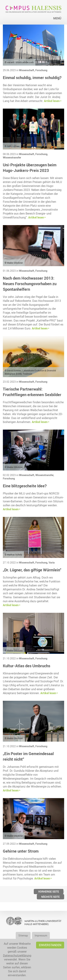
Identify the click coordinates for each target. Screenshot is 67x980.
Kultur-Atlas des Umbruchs (27, 666)
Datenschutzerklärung (17, 955)
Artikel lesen (52, 101)
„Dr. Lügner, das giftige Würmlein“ (32, 570)
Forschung (41, 70)
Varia (52, 562)
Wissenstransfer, (45, 475)
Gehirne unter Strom (21, 851)
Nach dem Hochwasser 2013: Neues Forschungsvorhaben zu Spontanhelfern (30, 284)
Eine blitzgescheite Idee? (25, 486)
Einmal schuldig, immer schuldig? (32, 78)
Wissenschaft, (27, 70)
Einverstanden (50, 945)
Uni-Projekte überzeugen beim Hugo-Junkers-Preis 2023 (30, 168)
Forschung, (42, 154)
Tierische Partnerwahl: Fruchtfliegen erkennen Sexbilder (32, 392)
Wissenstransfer (12, 157)
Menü (57, 18)
